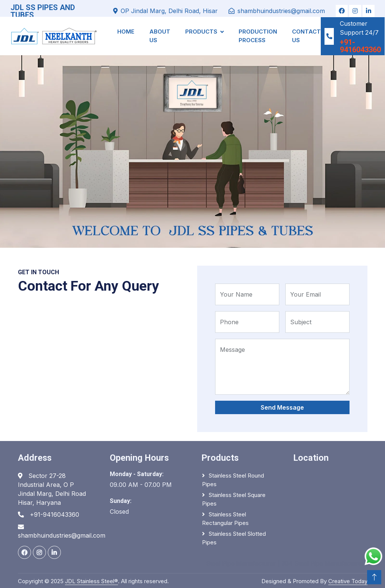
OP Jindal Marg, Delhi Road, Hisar (169, 11)
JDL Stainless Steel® (91, 581)
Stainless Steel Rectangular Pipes (225, 519)
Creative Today (348, 581)
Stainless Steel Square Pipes (234, 499)
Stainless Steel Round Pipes (233, 480)
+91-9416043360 (360, 46)
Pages (37, 252)
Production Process (258, 36)
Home (126, 32)
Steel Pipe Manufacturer (246, 563)
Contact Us (306, 36)
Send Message (282, 407)
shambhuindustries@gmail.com (281, 11)
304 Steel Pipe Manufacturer (327, 563)
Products (201, 32)
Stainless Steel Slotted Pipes (234, 538)
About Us (160, 36)
